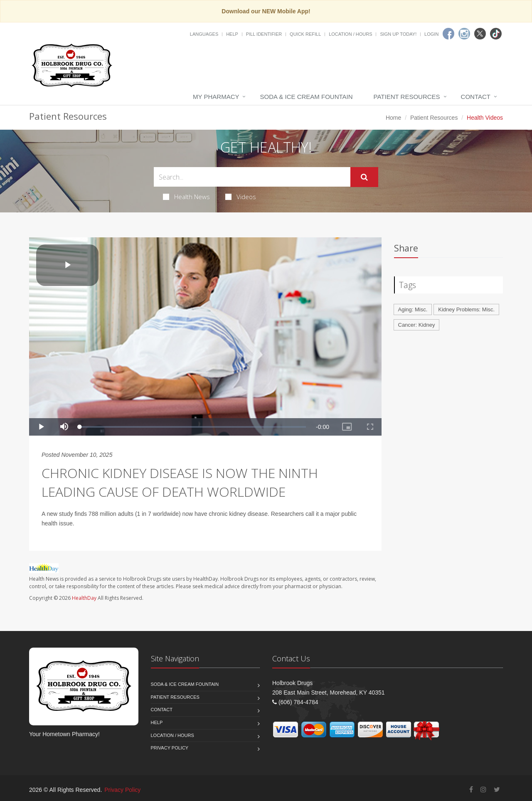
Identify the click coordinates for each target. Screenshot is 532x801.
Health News (186, 197)
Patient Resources (407, 97)
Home (393, 118)
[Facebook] (448, 34)
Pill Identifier (264, 34)
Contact (476, 97)
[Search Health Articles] (252, 177)
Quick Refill (305, 34)
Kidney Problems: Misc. (466, 309)
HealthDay (84, 598)
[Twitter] (480, 34)
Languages (204, 34)
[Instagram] (464, 34)
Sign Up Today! (398, 34)
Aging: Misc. (413, 309)
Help (232, 34)
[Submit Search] (364, 177)
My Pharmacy (216, 97)
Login (431, 34)
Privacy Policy (170, 748)
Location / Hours (350, 34)
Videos (241, 197)
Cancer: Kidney (417, 325)
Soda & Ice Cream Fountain (306, 97)
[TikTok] (496, 34)
